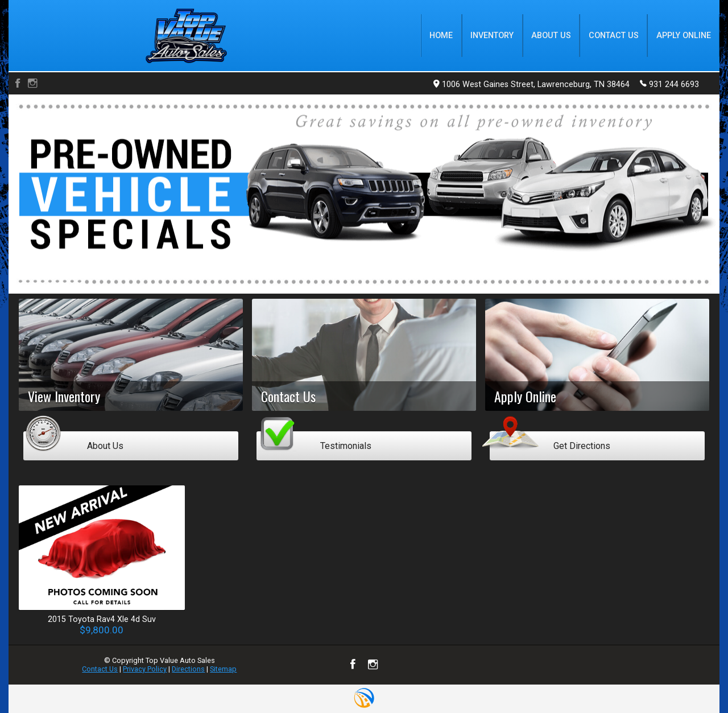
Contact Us (100, 669)
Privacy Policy (145, 669)
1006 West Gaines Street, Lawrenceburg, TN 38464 (531, 85)
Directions (188, 669)
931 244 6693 (669, 84)
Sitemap (223, 669)
